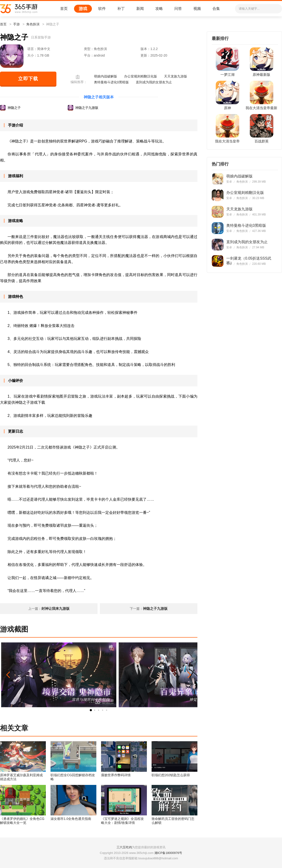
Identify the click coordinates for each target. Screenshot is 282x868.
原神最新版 (261, 75)
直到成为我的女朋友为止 (154, 82)
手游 (16, 24)
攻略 (159, 9)
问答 (178, 9)
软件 (102, 9)
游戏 (83, 9)
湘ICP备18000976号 (168, 853)
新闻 (140, 9)
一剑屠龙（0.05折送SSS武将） (249, 258)
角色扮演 (33, 24)
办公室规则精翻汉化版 (141, 76)
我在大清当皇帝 (227, 141)
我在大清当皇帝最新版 (261, 108)
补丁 (121, 9)
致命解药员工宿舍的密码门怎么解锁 (173, 821)
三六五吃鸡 (124, 847)
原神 (227, 108)
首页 (64, 9)
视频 (197, 9)
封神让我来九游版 (55, 609)
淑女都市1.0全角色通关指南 (71, 819)
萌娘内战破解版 (106, 76)
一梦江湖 (227, 75)
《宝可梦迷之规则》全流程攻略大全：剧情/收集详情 (122, 821)
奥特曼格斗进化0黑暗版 (111, 82)
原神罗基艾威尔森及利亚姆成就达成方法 (21, 777)
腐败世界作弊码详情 (116, 775)
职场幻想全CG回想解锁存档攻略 (73, 777)
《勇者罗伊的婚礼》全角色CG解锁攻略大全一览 (22, 821)
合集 (216, 9)
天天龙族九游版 (176, 76)
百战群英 (262, 141)
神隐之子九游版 (155, 609)
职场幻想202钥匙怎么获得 (171, 775)
